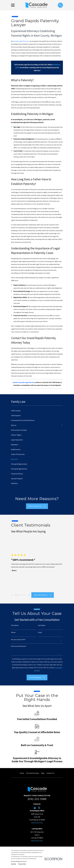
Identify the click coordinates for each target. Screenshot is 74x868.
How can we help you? (19, 646)
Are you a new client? (18, 640)
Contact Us (50, 773)
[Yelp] (39, 808)
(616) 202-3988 (37, 799)
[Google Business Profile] (35, 808)
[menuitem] (37, 411)
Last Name (42, 625)
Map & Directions (37, 823)
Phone (13, 633)
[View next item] (29, 595)
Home (22, 773)
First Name (15, 625)
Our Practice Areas (33, 773)
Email (40, 633)
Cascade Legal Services (21, 41)
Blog (43, 773)
